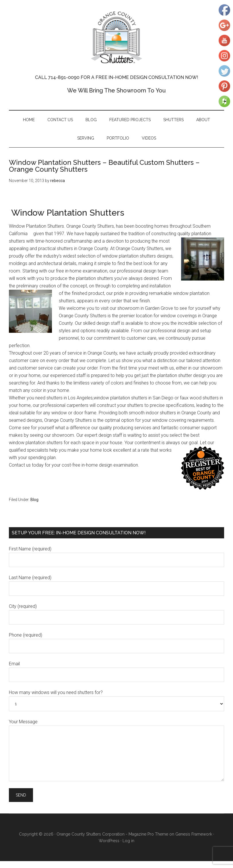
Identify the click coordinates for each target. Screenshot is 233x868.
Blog (34, 500)
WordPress (109, 841)
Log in (128, 841)
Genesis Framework (194, 834)
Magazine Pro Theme (148, 834)
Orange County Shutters (116, 37)
